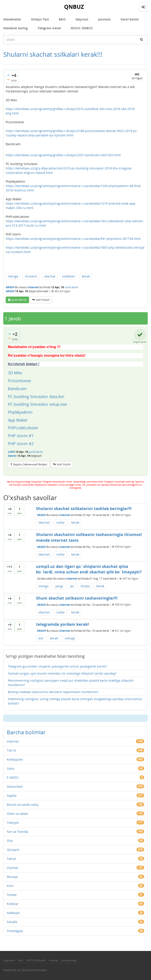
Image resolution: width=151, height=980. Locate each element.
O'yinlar (13, 868)
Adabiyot (13, 913)
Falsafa (12, 922)
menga (13, 276)
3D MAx (15, 373)
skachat (50, 276)
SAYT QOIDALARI (36, 960)
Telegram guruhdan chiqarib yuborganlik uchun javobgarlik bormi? (57, 666)
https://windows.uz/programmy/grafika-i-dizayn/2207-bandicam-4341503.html (63, 155)
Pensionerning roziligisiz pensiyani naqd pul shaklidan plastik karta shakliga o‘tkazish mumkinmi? (71, 683)
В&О (62, 19)
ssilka (60, 522)
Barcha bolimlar (26, 732)
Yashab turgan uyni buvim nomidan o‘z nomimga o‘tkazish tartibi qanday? (62, 673)
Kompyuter (15, 759)
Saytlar (12, 796)
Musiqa (12, 877)
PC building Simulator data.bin (36, 396)
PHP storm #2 (21, 444)
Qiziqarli (13, 850)
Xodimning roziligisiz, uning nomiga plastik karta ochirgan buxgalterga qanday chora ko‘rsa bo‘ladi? (75, 701)
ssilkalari (69, 276)
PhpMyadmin (20, 412)
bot (41, 638)
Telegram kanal (49, 28)
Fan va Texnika (18, 832)
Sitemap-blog (69, 960)
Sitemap (53, 960)
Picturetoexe (19, 381)
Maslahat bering (15, 28)
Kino (10, 886)
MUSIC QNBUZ (82, 28)
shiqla (85, 586)
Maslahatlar (12, 19)
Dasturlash (15, 786)
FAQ (21, 960)
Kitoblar (13, 904)
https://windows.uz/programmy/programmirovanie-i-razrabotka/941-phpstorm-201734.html (73, 239)
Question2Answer (34, 970)
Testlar (12, 895)
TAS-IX (11, 750)
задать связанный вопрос (30, 464)
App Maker (18, 420)
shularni (31, 276)
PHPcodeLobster (24, 428)
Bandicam (17, 389)
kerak (86, 276)
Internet (33, 287)
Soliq (10, 768)
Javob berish (19, 300)
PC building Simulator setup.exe (37, 404)
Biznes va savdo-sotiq (23, 805)
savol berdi (71, 287)
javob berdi (36, 452)
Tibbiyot (13, 823)
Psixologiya (15, 931)
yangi (59, 586)
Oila (10, 841)
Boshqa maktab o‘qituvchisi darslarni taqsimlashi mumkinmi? (53, 692)
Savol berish (130, 19)
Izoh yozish (43, 300)
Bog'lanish (9, 960)
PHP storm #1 (21, 436)
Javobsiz (104, 19)
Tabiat (11, 859)
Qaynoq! (82, 19)
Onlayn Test (40, 19)
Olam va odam (17, 814)
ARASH (41, 515)
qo (72, 586)
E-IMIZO (13, 777)
